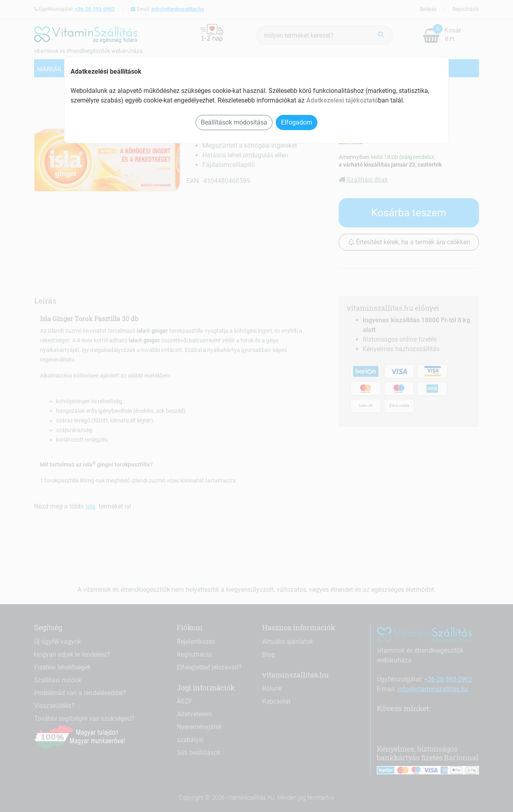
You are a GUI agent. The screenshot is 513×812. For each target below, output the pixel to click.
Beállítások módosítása (234, 122)
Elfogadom (297, 122)
